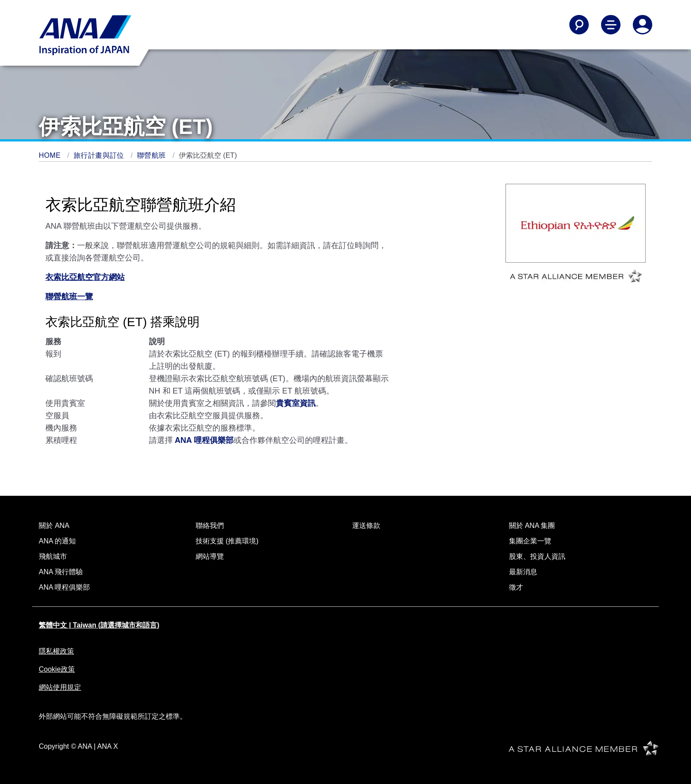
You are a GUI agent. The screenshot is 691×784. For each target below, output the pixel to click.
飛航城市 (53, 556)
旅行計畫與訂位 (100, 155)
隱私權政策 (56, 651)
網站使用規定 (60, 687)
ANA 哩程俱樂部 (64, 587)
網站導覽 (210, 556)
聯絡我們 (210, 526)
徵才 (516, 587)
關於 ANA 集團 (532, 526)
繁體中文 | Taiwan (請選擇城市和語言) (99, 625)
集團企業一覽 (530, 541)
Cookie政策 (57, 669)
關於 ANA (54, 526)
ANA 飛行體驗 (61, 572)
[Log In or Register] (643, 25)
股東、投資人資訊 (537, 556)
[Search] (579, 25)
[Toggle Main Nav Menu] (611, 25)
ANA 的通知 (57, 541)
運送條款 (366, 526)
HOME (51, 155)
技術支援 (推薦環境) (227, 541)
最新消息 (523, 572)
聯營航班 (152, 155)
